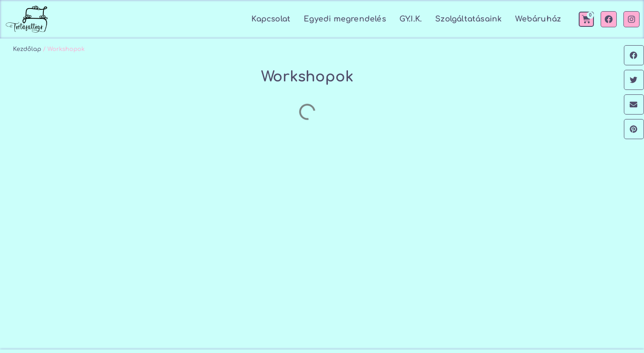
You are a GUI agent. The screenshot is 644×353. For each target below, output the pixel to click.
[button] (634, 55)
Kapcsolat (271, 19)
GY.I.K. (411, 19)
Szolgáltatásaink (468, 19)
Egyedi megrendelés (345, 19)
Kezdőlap (27, 49)
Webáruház (538, 19)
